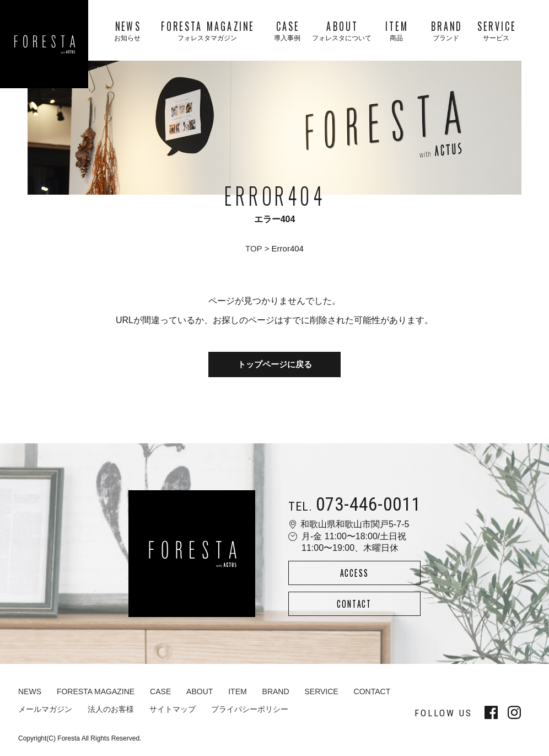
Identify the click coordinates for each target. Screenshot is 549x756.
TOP (254, 248)
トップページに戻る (275, 365)
